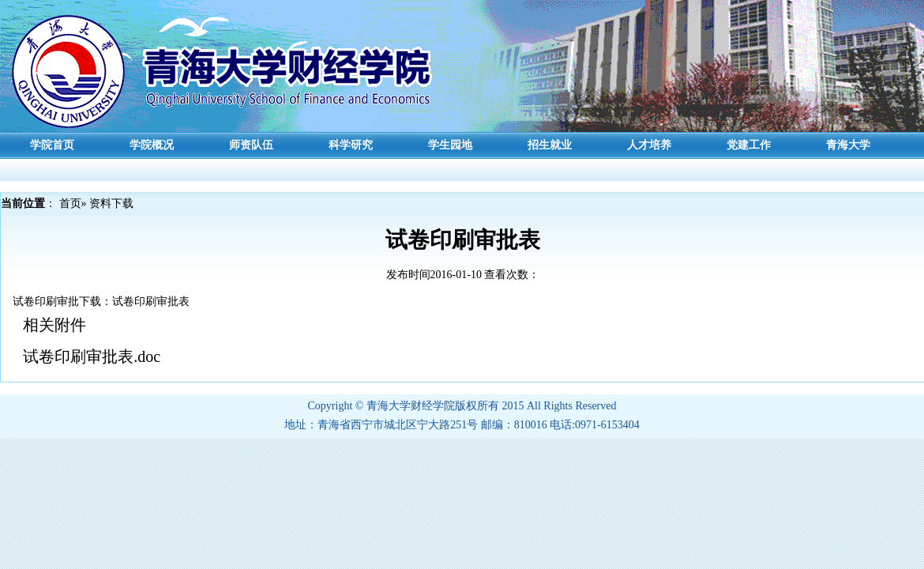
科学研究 (351, 145)
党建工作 (749, 145)
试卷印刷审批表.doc (92, 356)
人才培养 (649, 145)
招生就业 (550, 145)
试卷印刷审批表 (151, 301)
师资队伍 (251, 145)
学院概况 (152, 145)
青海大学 (848, 145)
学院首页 (52, 145)
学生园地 (450, 145)
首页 (70, 203)
